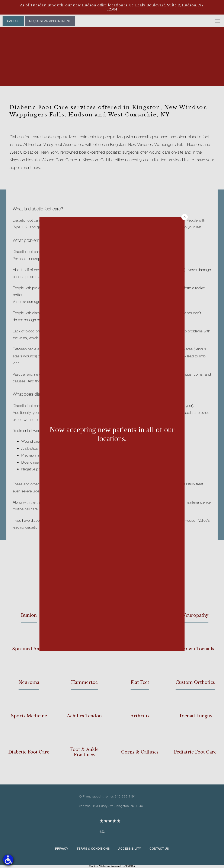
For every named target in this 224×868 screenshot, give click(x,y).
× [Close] (185, 217)
